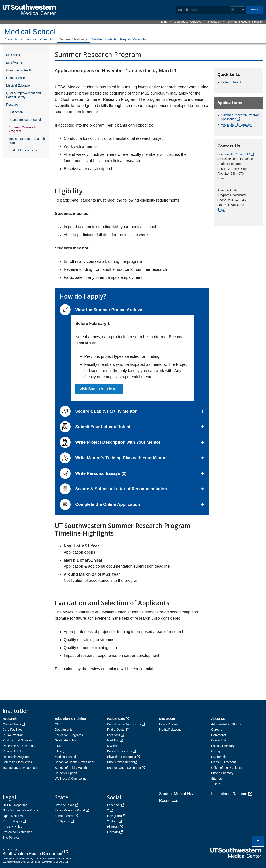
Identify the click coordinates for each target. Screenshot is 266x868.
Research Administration (20, 746)
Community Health (19, 70)
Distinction (16, 112)
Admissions (29, 39)
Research (214, 22)
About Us (11, 39)
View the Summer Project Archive (101, 310)
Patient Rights (12, 821)
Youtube (112, 821)
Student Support (66, 773)
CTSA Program (13, 735)
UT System (62, 821)
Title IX (216, 784)
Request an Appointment (124, 768)
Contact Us (219, 740)
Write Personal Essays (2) (93, 473)
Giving (216, 751)
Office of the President (227, 768)
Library (60, 751)
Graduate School (66, 740)
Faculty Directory (223, 746)
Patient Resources (119, 751)
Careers (217, 730)
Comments (219, 735)
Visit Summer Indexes (99, 389)
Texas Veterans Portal (70, 810)
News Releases (170, 724)
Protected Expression (17, 832)
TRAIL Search (64, 816)
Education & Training (70, 719)
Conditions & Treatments (124, 724)
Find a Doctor (116, 730)
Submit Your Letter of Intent (95, 427)
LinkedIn (113, 832)
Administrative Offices (226, 724)
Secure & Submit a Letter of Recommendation (113, 489)
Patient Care (116, 719)
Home (164, 22)
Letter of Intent (231, 82)
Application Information (237, 125)
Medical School (30, 32)
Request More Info (133, 39)
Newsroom (167, 719)
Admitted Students (104, 39)
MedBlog (113, 740)
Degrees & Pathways (188, 22)
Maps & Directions (224, 762)
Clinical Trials (12, 724)
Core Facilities (13, 730)
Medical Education (19, 85)
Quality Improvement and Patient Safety (23, 95)
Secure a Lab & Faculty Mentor (98, 411)
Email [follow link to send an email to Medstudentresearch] (221, 210)
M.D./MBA (13, 55)
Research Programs (17, 757)
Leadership (219, 757)
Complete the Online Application (100, 504)
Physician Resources (121, 757)
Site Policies (11, 838)
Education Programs (69, 735)
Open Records (13, 816)
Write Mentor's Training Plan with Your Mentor (113, 458)
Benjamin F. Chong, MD (234, 154)
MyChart (113, 746)
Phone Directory (222, 773)
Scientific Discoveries (17, 762)
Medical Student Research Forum (27, 141)
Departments (64, 730)
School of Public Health (71, 768)
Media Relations (170, 730)
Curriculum (48, 39)
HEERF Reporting (15, 805)
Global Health (16, 78)
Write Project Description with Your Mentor (110, 442)
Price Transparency (120, 762)
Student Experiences (23, 150)
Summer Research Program (245, 22)
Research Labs (13, 751)
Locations (113, 735)
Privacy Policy (12, 827)
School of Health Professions (75, 762)
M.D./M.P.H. (14, 63)
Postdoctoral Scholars (18, 740)
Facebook (114, 805)
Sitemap (217, 779)
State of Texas (65, 805)
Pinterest (113, 827)
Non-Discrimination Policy (20, 810)
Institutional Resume (229, 794)
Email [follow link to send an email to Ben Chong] (221, 178)
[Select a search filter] (238, 10)
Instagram (114, 816)
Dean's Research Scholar (26, 120)
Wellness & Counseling (71, 779)
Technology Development (20, 768)
